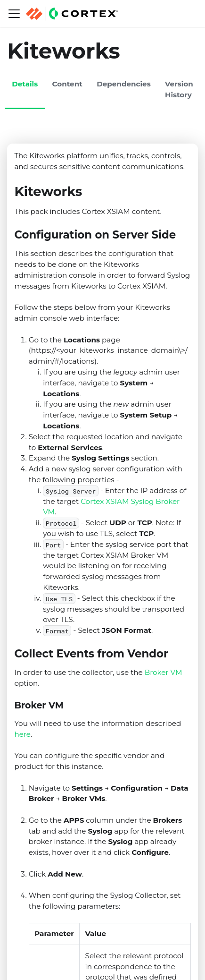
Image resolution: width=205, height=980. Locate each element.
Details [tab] (25, 84)
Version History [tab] (179, 89)
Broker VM (164, 672)
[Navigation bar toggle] (14, 14)
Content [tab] (67, 84)
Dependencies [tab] (124, 84)
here (22, 734)
